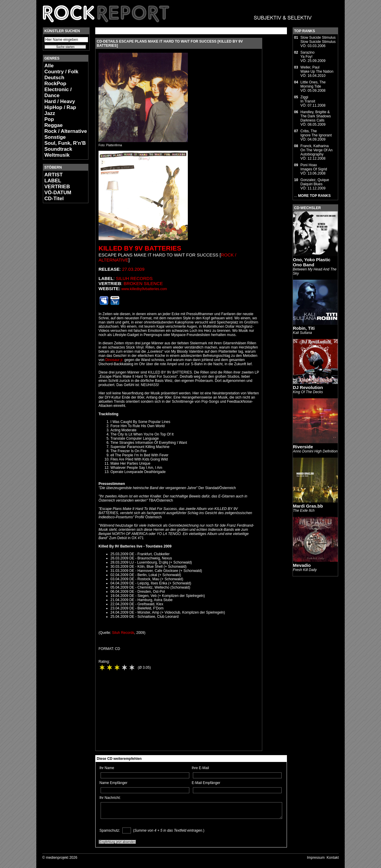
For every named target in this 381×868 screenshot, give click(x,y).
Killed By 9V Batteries (140, 248)
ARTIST (53, 175)
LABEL (53, 181)
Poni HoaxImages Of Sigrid (314, 167)
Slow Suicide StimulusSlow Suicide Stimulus (318, 40)
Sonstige (55, 137)
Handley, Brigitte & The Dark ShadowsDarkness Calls (316, 116)
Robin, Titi (304, 328)
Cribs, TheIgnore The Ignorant (316, 133)
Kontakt (333, 858)
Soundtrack (58, 149)
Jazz (50, 113)
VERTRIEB (57, 187)
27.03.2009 (133, 269)
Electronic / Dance (58, 92)
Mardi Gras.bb (308, 506)
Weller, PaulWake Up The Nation (317, 69)
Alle (49, 66)
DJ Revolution (308, 387)
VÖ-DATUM (58, 193)
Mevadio (302, 565)
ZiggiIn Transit (308, 99)
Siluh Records (134, 278)
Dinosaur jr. (114, 360)
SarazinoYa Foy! (307, 55)
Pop (49, 119)
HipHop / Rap (60, 107)
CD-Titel (54, 199)
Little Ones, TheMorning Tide (313, 84)
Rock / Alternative (66, 131)
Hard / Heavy (60, 101)
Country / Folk (61, 72)
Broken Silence (143, 283)
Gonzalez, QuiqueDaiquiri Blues (315, 182)
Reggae (53, 125)
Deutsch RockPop (55, 81)
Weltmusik (57, 155)
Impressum (316, 858)
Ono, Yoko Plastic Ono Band (312, 262)
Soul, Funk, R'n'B (65, 143)
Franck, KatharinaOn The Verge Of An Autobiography (316, 150)
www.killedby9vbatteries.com (144, 289)
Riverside (303, 447)
